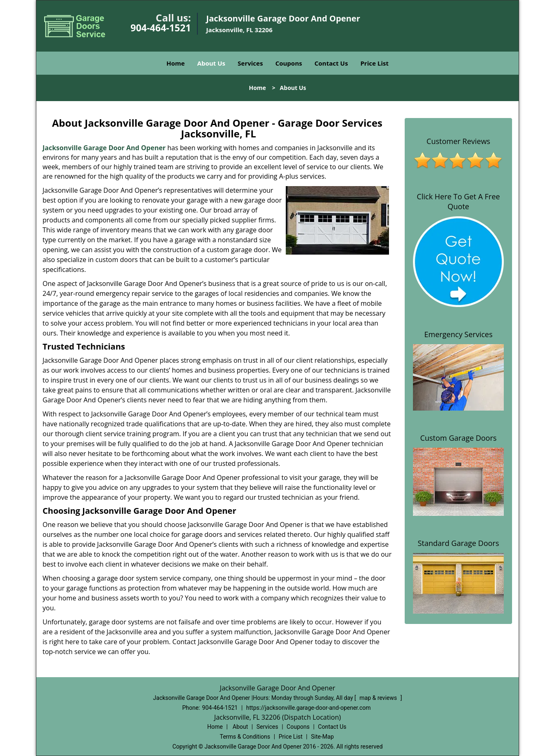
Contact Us (331, 63)
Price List (375, 63)
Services (250, 63)
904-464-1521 (161, 28)
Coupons (289, 63)
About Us (211, 63)
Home (176, 63)
